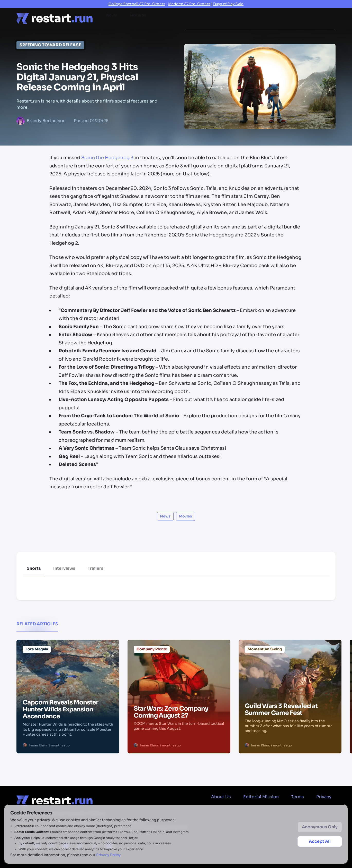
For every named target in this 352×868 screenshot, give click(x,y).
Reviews (167, 18)
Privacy (324, 797)
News (112, 18)
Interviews (64, 568)
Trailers (96, 568)
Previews (196, 18)
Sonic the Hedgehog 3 (107, 158)
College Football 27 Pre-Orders (137, 4)
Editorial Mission (261, 797)
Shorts (34, 568)
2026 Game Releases (287, 18)
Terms (297, 797)
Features (138, 18)
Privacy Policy (108, 855)
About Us (221, 797)
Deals (249, 18)
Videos (224, 18)
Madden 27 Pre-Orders (189, 4)
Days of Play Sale (228, 4)
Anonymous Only (320, 827)
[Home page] (55, 19)
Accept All (320, 841)
